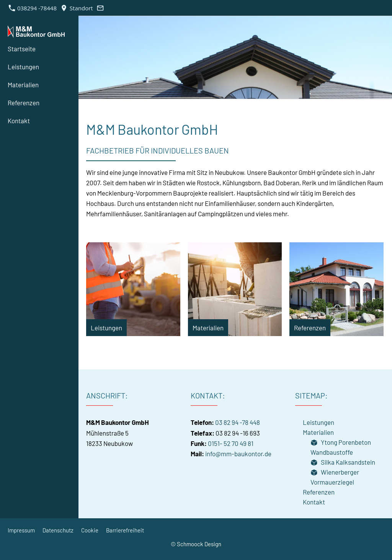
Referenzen (319, 492)
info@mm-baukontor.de (238, 454)
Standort (77, 8)
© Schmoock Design (196, 544)
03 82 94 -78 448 (238, 422)
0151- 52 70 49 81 (231, 443)
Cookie (90, 530)
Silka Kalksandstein (343, 462)
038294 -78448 (33, 8)
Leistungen (318, 422)
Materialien (318, 432)
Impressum (21, 530)
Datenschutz (58, 530)
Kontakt (314, 502)
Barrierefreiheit (125, 530)
